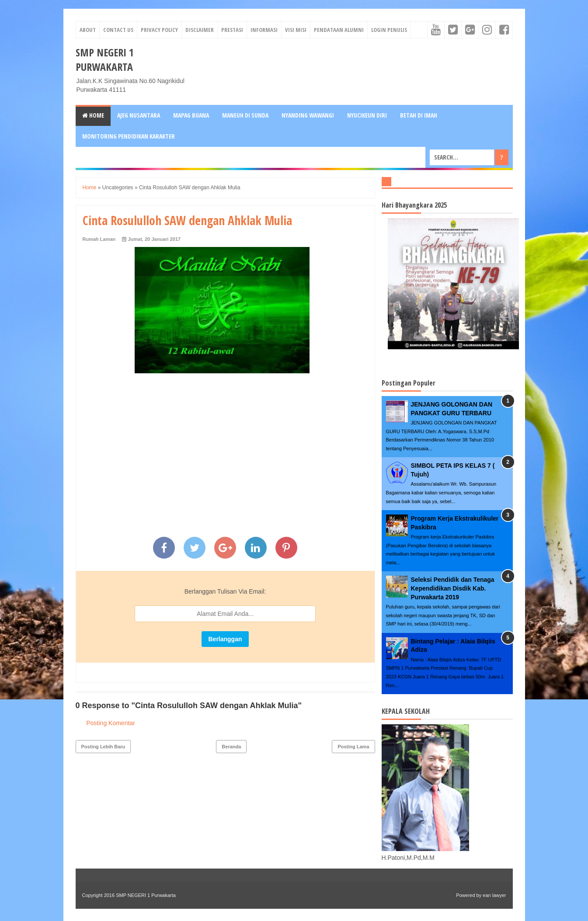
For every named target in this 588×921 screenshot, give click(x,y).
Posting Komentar (111, 723)
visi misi (296, 30)
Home (93, 115)
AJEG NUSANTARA (139, 115)
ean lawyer (494, 895)
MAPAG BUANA (191, 115)
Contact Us (118, 30)
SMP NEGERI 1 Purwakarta (105, 59)
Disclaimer (200, 30)
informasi (264, 30)
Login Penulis (389, 30)
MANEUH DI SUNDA (245, 115)
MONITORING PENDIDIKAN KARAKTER (129, 136)
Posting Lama (353, 747)
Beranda (231, 747)
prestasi (232, 30)
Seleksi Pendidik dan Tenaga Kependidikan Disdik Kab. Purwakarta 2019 (453, 588)
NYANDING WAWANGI (308, 115)
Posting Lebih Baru (103, 747)
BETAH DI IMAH (419, 115)
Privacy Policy (159, 30)
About (88, 30)
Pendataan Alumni (339, 30)
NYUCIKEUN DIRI (367, 115)
